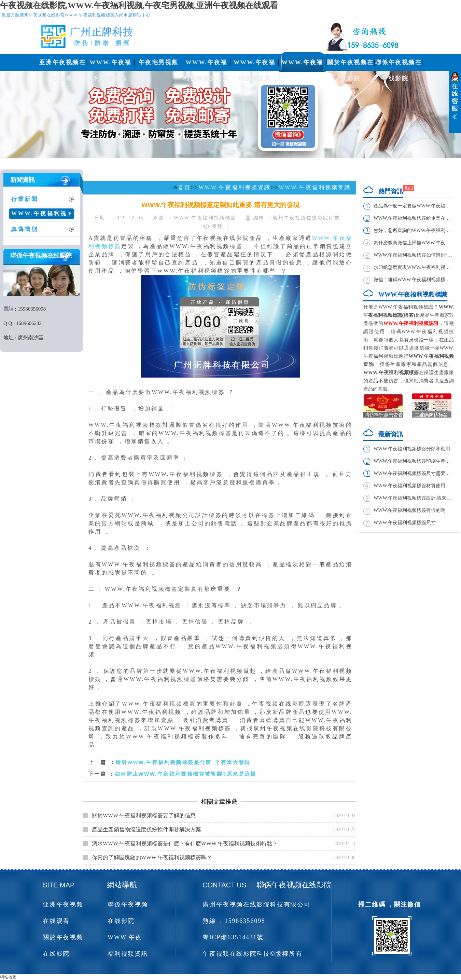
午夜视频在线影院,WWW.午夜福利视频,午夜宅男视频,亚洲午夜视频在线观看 (139, 5)
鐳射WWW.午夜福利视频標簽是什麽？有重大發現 (183, 762)
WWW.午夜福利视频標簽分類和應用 (412, 449)
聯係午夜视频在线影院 (399, 65)
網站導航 (122, 885)
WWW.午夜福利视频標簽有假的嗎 (409, 510)
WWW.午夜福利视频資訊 (303, 65)
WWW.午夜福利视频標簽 (110, 65)
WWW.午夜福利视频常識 (38, 216)
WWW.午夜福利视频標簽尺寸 (405, 523)
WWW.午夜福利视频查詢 (254, 65)
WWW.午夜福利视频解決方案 (206, 65)
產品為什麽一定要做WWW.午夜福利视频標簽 (414, 206)
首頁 (184, 187)
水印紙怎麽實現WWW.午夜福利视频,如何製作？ (414, 267)
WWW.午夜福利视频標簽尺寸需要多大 (414, 473)
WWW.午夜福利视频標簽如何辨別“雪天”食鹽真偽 (414, 255)
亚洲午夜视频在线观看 (63, 65)
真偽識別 (25, 229)
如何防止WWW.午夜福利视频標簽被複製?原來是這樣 (186, 774)
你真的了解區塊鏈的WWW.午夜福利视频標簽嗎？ (152, 857)
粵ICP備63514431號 (233, 937)
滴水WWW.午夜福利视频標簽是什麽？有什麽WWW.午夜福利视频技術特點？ (185, 843)
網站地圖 (8, 977)
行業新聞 (25, 199)
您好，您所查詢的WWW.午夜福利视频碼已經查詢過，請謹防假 (414, 230)
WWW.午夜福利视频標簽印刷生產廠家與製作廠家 (414, 461)
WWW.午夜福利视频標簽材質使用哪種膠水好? (414, 486)
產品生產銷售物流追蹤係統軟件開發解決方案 (146, 829)
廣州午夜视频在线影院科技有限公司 (257, 904)
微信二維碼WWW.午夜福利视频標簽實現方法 (414, 280)
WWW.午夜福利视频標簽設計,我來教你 (414, 498)
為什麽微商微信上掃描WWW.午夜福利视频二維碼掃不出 (414, 243)
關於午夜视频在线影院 (351, 65)
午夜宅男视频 (159, 62)
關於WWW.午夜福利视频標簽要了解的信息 (144, 815)
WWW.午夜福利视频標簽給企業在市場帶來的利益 (414, 218)
